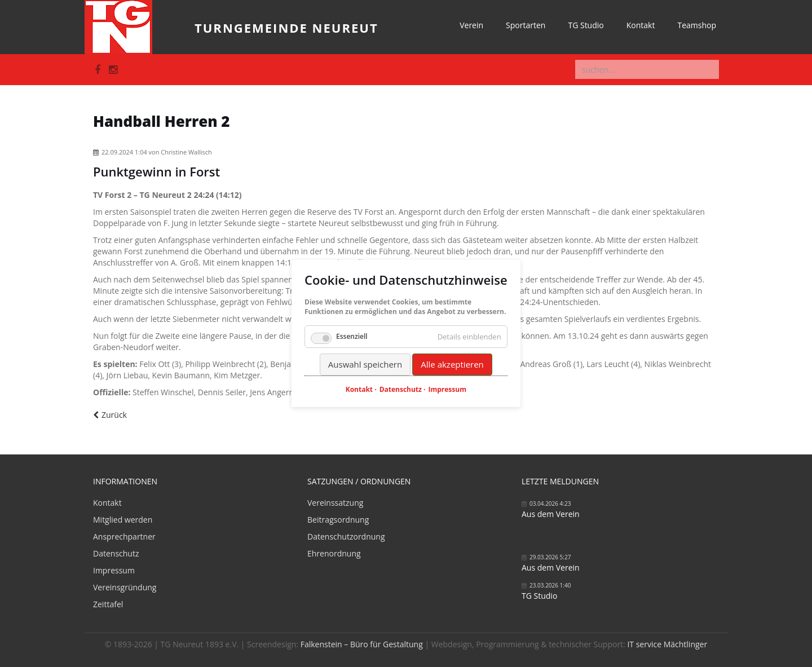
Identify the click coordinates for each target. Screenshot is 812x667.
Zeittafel (108, 604)
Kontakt (641, 25)
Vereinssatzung (335, 503)
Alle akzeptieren (452, 364)
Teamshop (697, 25)
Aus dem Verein (551, 514)
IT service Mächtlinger (667, 644)
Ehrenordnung (334, 553)
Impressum (114, 570)
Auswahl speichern (365, 364)
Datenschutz (116, 553)
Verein (471, 25)
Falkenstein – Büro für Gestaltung (362, 644)
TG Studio (586, 25)
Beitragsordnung (338, 520)
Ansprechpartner (124, 536)
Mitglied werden (123, 520)
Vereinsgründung (125, 587)
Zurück (114, 415)
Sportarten (526, 25)
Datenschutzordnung (346, 536)
